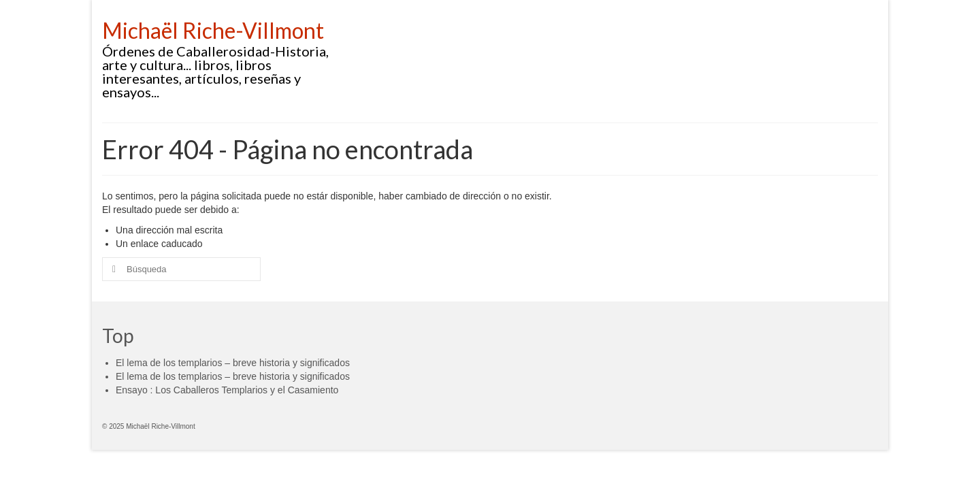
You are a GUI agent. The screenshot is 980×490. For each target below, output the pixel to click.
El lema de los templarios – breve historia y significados (233, 363)
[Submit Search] (112, 269)
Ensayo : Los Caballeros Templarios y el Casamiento (227, 390)
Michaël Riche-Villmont (213, 30)
